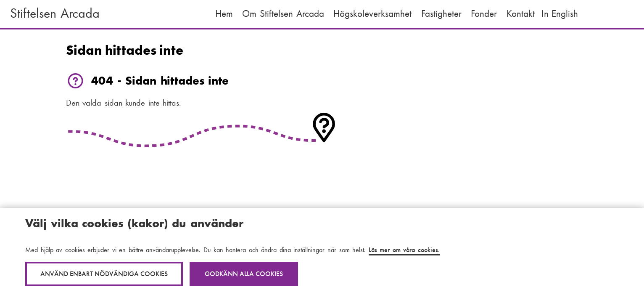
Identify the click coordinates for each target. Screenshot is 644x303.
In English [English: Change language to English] (560, 14)
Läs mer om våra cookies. (404, 250)
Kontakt (521, 14)
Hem (224, 14)
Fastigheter (441, 14)
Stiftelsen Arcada (55, 13)
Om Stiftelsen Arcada (283, 14)
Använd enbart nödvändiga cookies (104, 274)
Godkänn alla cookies (244, 274)
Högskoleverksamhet (372, 14)
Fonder (484, 14)
